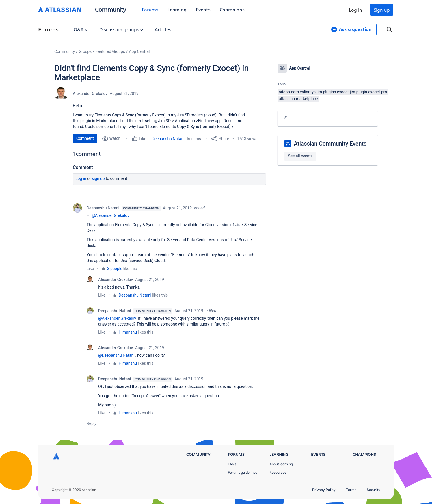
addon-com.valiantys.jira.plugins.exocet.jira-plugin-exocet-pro (333, 92)
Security (374, 490)
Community (111, 9)
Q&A (81, 29)
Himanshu (128, 332)
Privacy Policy (324, 490)
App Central (139, 51)
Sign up (382, 10)
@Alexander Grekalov (110, 215)
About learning (281, 464)
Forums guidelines (243, 472)
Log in (355, 10)
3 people (115, 269)
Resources (278, 472)
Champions (232, 9)
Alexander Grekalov (90, 94)
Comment (85, 138)
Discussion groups (121, 29)
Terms (351, 490)
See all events (300, 156)
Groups (85, 51)
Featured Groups (110, 51)
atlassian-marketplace (298, 99)
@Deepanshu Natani (116, 355)
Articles (163, 29)
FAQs (232, 464)
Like (90, 269)
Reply (92, 423)
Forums (150, 9)
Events (203, 9)
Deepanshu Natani (168, 139)
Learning (177, 9)
